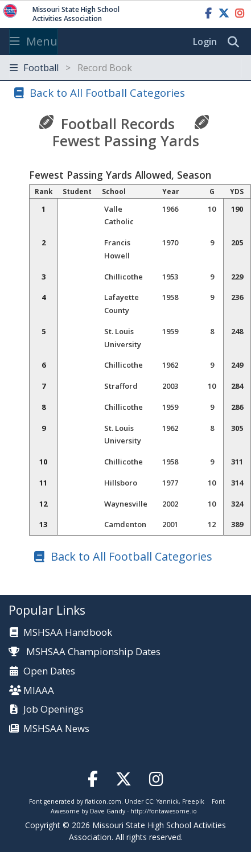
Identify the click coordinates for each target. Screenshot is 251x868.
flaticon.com (103, 801)
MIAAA (39, 691)
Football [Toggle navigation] (71, 68)
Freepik (193, 801)
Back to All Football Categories (107, 92)
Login (205, 42)
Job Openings (54, 709)
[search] (236, 42)
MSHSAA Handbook (68, 633)
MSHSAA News (56, 729)
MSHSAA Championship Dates (85, 651)
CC (149, 801)
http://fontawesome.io (164, 811)
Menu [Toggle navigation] (34, 41)
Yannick (168, 801)
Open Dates (49, 671)
